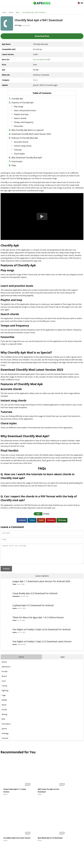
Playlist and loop (24, 114)
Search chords (23, 118)
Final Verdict (20, 162)
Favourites (22, 126)
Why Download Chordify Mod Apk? (30, 158)
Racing (4, 718)
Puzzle (4, 713)
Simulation (16, 600)
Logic (4, 699)
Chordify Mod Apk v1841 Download (34, 12)
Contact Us (61, 865)
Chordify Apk (20, 99)
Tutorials (21, 150)
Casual (4, 689)
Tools (14, 588)
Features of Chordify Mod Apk (28, 138)
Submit (6, 572)
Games (11, 12)
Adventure (6, 670)
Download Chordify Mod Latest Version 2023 (34, 134)
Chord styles (22, 154)
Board (4, 680)
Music (18, 12)
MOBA (4, 704)
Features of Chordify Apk (26, 103)
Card (4, 684)
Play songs (22, 106)
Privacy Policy (51, 865)
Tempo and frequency (27, 122)
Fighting (5, 694)
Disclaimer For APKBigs (36, 865)
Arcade (5, 675)
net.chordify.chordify (42, 59)
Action (15, 612)
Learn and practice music (28, 110)
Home (4, 12)
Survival (5, 742)
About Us (23, 865)
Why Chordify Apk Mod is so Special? (31, 130)
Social (14, 624)
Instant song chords (26, 146)
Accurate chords (24, 142)
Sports (4, 732)
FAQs (17, 165)
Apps (63, 660)
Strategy (5, 737)
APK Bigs (20, 25)
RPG (3, 723)
